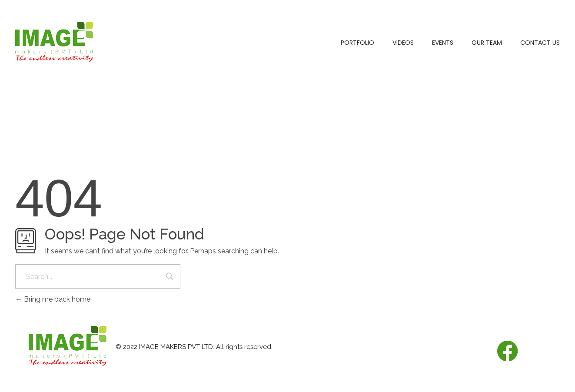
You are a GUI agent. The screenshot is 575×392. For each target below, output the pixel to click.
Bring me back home (53, 299)
